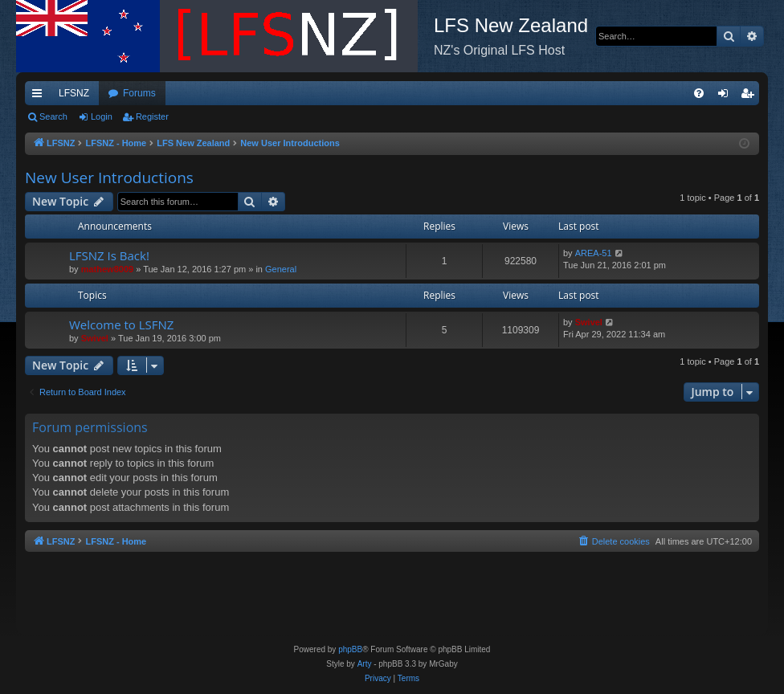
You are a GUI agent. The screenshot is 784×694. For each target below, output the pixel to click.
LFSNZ (74, 93)
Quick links (40, 96)
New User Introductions (109, 178)
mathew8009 (107, 269)
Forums (139, 93)
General (281, 269)
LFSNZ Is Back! (109, 255)
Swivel (95, 338)
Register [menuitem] (751, 96)
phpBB (350, 649)
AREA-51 (594, 253)
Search (53, 116)
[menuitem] (699, 93)
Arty (365, 664)
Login (102, 116)
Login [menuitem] (727, 96)
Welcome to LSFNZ (121, 325)
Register (152, 116)
